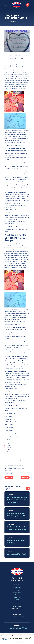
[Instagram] (23, 628)
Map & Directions (17, 610)
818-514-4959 (17, 580)
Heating (17, 590)
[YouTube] (11, 628)
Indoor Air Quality (17, 592)
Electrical (17, 595)
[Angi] (17, 628)
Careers (17, 600)
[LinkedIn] (20, 628)
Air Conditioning (17, 588)
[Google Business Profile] (26, 628)
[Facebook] (8, 628)
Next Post (25, 478)
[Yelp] (14, 628)
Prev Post (9, 478)
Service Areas (17, 597)
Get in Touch (17, 602)
